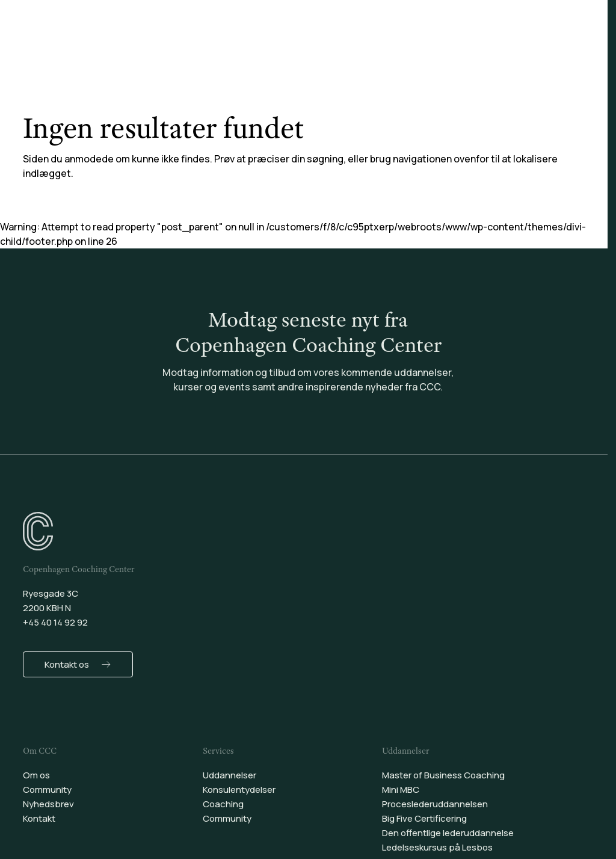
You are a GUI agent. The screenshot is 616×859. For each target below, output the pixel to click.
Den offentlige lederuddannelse (448, 833)
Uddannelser (187, 42)
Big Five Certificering (424, 818)
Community (433, 42)
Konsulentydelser (279, 42)
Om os (36, 775)
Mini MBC (401, 790)
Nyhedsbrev (48, 804)
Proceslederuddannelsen (435, 804)
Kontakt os (67, 664)
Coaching (363, 42)
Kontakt (39, 818)
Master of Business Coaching (443, 775)
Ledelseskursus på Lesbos (437, 847)
